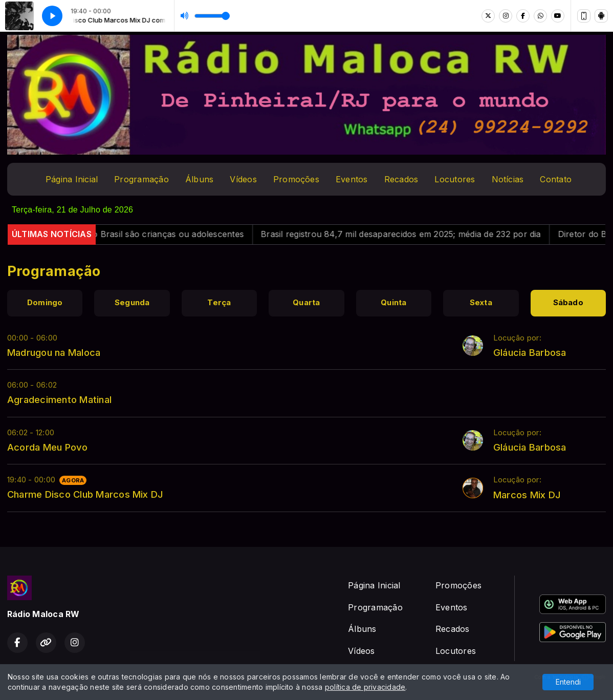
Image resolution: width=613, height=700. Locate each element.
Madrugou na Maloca (54, 352)
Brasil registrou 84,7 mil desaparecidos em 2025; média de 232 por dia (410, 234)
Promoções (296, 179)
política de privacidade (365, 687)
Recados (401, 179)
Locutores (455, 179)
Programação (141, 179)
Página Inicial (72, 179)
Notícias (508, 179)
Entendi (568, 682)
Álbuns (199, 179)
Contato (556, 179)
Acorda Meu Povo (48, 447)
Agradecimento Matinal (59, 399)
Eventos (352, 179)
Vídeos (243, 179)
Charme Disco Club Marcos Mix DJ (85, 494)
